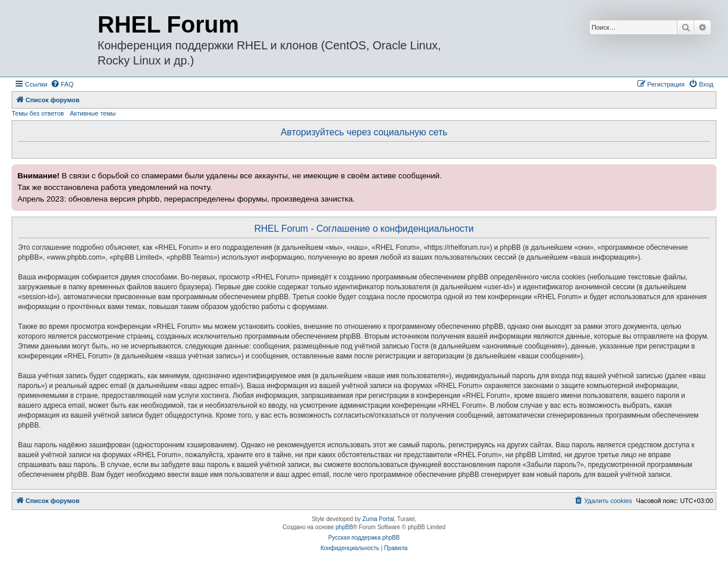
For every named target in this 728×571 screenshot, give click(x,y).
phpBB (344, 527)
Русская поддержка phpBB (364, 538)
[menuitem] (62, 84)
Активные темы (93, 113)
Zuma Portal (378, 519)
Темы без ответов (38, 113)
